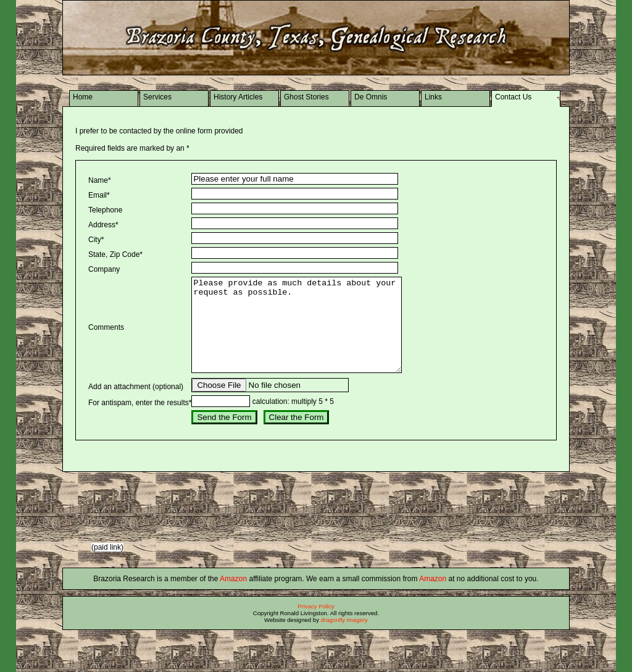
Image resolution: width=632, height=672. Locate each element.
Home (83, 97)
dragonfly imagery (344, 638)
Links (433, 97)
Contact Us (513, 97)
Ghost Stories (306, 97)
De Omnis (371, 97)
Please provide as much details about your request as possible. (309, 334)
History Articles (238, 97)
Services (157, 97)
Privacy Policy (316, 625)
